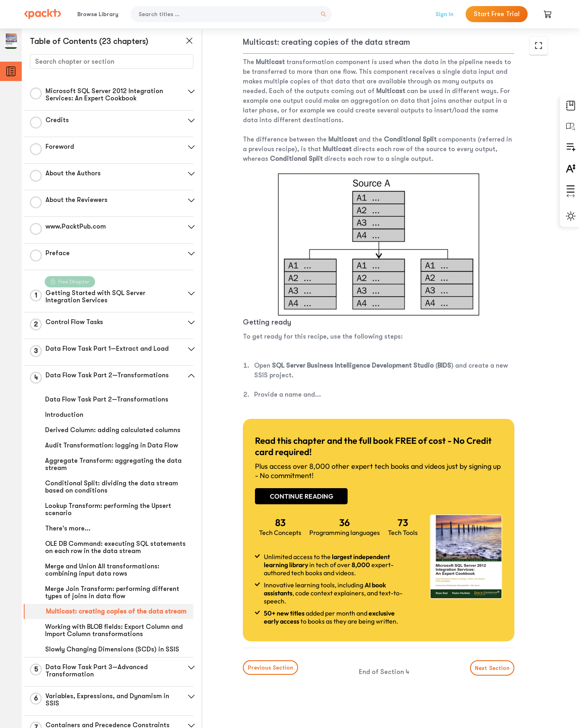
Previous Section (270, 668)
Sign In (444, 14)
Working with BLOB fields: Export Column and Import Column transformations (114, 630)
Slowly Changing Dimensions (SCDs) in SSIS (112, 649)
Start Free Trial (497, 14)
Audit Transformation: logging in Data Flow (112, 445)
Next (492, 668)
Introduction (64, 415)
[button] (191, 92)
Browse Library (98, 14)
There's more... (68, 528)
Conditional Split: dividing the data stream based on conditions (112, 487)
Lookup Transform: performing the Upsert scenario (108, 510)
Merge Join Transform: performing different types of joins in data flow (112, 593)
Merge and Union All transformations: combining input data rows (102, 570)
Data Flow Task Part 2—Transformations (107, 399)
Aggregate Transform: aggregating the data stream (113, 464)
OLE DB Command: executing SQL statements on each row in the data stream (115, 547)
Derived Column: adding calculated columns (113, 430)
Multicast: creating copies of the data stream (116, 612)
